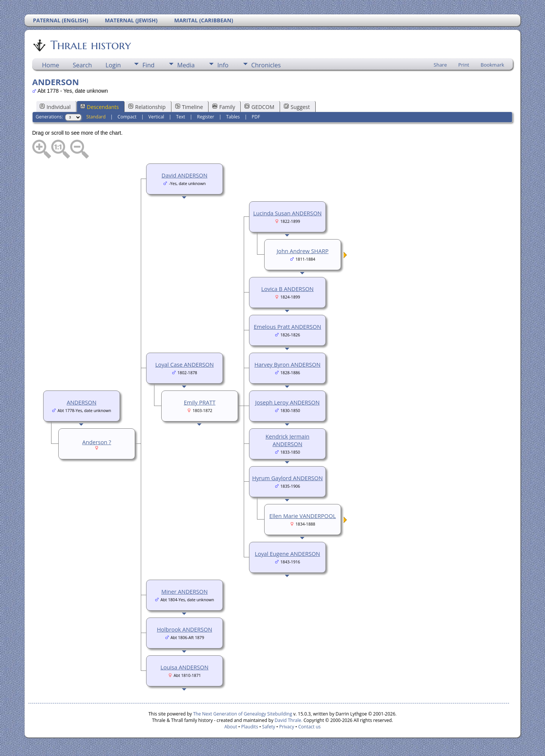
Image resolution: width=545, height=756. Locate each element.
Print (464, 65)
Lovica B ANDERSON (287, 289)
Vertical (156, 117)
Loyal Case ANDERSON (184, 364)
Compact (127, 117)
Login (113, 65)
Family (224, 107)
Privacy (287, 727)
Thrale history (90, 45)
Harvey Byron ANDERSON (287, 364)
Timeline (189, 107)
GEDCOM (259, 107)
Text (181, 117)
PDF (256, 117)
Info (223, 65)
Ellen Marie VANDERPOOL (303, 516)
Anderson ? (97, 442)
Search (82, 65)
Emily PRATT (200, 402)
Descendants (100, 107)
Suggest (297, 107)
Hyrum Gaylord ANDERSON (287, 478)
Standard (96, 117)
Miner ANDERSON (185, 591)
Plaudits (250, 727)
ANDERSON (82, 402)
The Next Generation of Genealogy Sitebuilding (243, 714)
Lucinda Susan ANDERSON (287, 213)
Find (148, 65)
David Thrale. (288, 720)
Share (440, 65)
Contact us (309, 727)
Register (206, 117)
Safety (269, 727)
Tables (233, 117)
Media (186, 65)
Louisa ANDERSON (185, 667)
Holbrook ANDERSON (184, 629)
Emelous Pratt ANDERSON (287, 327)
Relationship (147, 107)
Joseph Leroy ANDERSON (287, 402)
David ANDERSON (185, 175)
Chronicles (266, 65)
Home (51, 65)
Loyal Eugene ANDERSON (287, 554)
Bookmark (492, 65)
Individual (55, 107)
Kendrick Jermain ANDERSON (287, 440)
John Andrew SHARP (303, 251)
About (231, 727)
